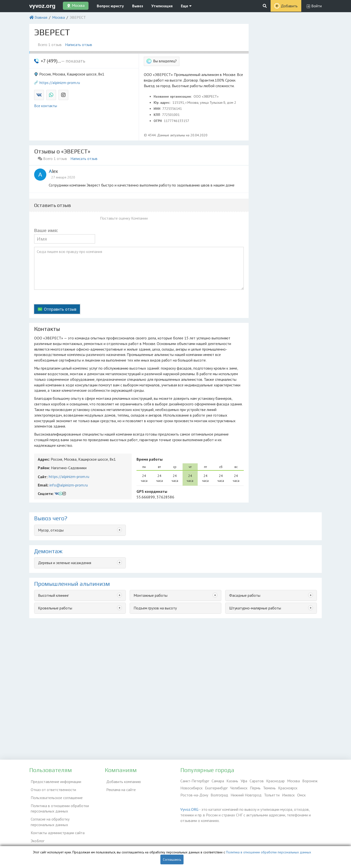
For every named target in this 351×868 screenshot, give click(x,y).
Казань (232, 781)
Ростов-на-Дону (194, 795)
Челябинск (239, 788)
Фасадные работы (245, 595)
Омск (301, 795)
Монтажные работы (151, 595)
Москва (58, 17)
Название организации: (173, 96)
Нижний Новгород (246, 795)
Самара (218, 781)
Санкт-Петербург (195, 781)
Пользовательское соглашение (55, 795)
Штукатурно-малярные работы (255, 608)
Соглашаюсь (172, 859)
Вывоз (138, 6)
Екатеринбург (216, 788)
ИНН (157, 109)
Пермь (255, 788)
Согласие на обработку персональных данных (61, 817)
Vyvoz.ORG (189, 809)
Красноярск (288, 788)
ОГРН (158, 121)
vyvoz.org (42, 6)
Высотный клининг (53, 595)
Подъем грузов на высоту (155, 608)
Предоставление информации (54, 781)
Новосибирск (191, 788)
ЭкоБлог (36, 834)
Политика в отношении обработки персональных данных (58, 805)
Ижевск (288, 795)
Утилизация (162, 6)
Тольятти (272, 795)
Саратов (257, 781)
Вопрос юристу (110, 6)
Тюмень (269, 788)
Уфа (244, 781)
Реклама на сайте (120, 788)
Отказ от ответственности (52, 788)
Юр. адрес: (162, 103)
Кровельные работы (55, 608)
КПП (157, 115)
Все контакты (46, 106)
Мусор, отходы (51, 530)
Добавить (289, 6)
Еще (186, 6)
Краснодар (275, 781)
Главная (41, 17)
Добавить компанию (122, 781)
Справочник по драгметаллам (54, 841)
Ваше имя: (46, 230)
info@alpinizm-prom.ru (69, 485)
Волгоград (219, 795)
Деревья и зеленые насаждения (65, 563)
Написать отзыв (80, 45)
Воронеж (310, 781)
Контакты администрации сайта (56, 827)
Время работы (150, 459)
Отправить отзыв (60, 309)
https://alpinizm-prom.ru (60, 83)
